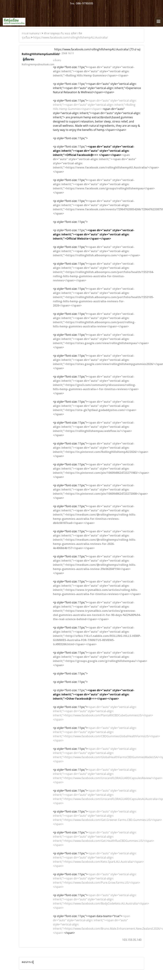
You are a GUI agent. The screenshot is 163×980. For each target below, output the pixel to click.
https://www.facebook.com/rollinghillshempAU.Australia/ (71, 37)
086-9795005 (84, 3)
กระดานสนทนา (31, 33)
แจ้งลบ (57, 60)
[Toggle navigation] (158, 22)
